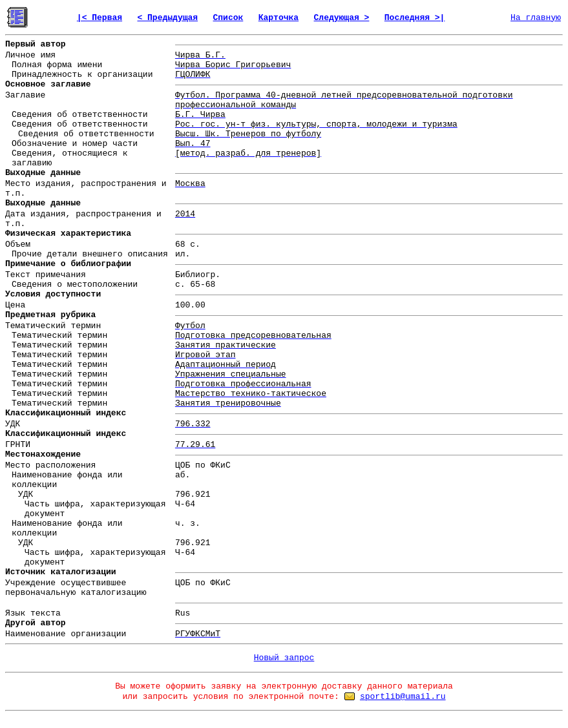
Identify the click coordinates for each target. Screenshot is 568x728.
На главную (536, 18)
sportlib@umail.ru (403, 697)
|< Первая (100, 18)
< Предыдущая (167, 18)
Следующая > (342, 18)
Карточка (279, 18)
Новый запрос (284, 658)
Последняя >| (415, 18)
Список (228, 18)
